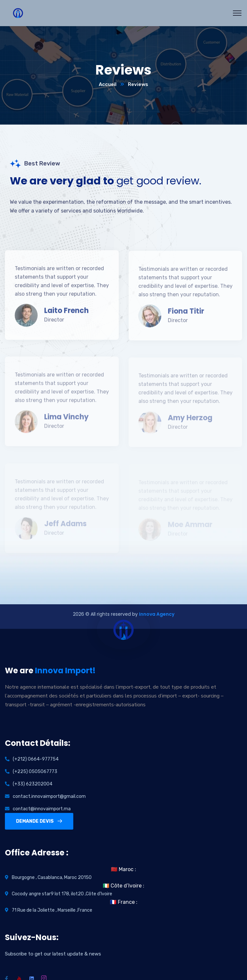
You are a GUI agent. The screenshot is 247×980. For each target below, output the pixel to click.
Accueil (108, 84)
